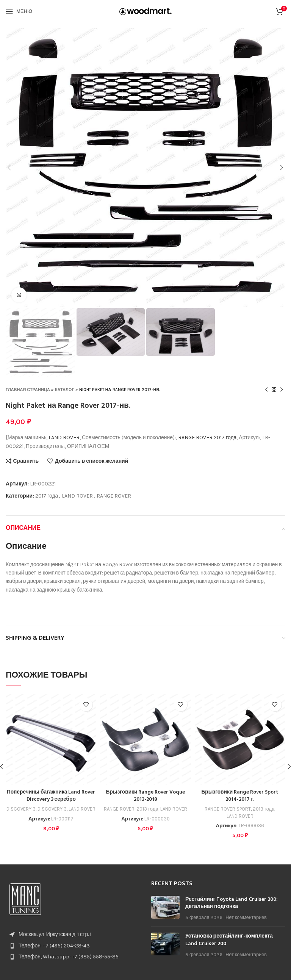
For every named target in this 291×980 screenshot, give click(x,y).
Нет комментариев (246, 917)
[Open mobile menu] (19, 11)
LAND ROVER (64, 438)
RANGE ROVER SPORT (228, 809)
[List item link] (73, 946)
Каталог (65, 390)
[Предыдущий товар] (266, 390)
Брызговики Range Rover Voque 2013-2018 (146, 796)
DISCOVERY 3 (20, 809)
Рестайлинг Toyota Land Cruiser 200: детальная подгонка (232, 903)
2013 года (147, 809)
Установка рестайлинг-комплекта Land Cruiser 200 (229, 940)
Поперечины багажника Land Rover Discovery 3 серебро (51, 796)
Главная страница (28, 390)
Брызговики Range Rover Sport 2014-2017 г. (240, 796)
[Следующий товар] (282, 390)
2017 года (225, 438)
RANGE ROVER (195, 438)
